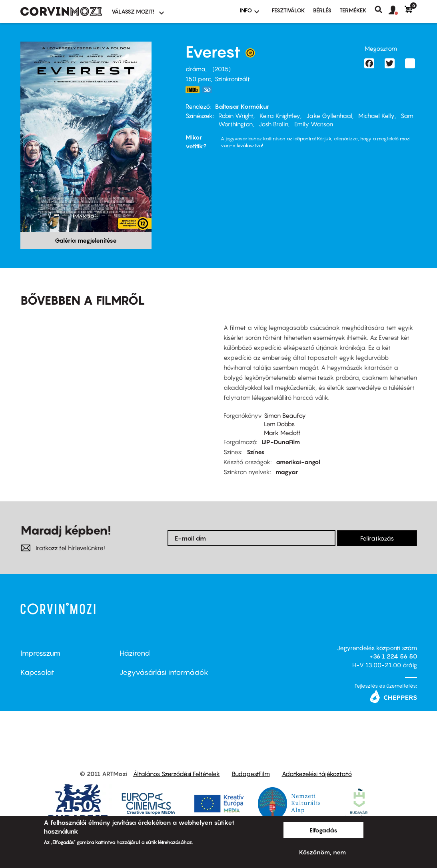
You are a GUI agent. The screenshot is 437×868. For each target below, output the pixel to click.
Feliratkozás (377, 538)
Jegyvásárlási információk (164, 672)
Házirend (135, 653)
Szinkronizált (232, 79)
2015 (221, 69)
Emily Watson (314, 124)
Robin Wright (236, 116)
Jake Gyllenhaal (329, 116)
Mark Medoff (282, 433)
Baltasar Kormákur (242, 106)
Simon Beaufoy (285, 415)
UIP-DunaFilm (281, 442)
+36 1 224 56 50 (393, 656)
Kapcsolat (37, 672)
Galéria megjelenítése (86, 240)
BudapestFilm (251, 774)
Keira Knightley (280, 116)
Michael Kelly (376, 116)
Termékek (353, 10)
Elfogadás (323, 830)
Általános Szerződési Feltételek (177, 774)
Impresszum (40, 653)
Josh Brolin (273, 124)
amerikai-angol (298, 462)
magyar (287, 472)
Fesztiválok (288, 10)
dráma (196, 69)
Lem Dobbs (279, 424)
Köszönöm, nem (322, 852)
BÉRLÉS (322, 10)
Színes (256, 452)
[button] (397, 10)
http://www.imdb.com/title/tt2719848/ (193, 90)
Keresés (382, 10)
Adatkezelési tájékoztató (317, 774)
